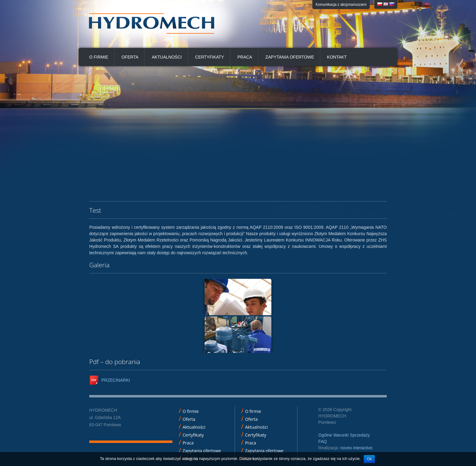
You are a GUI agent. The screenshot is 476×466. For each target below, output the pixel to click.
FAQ (323, 441)
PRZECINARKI (116, 380)
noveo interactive (356, 448)
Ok (369, 459)
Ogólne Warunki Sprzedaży (344, 435)
